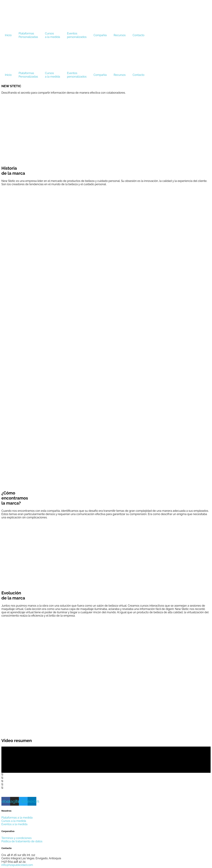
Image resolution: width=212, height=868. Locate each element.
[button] (106, 774)
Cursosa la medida (53, 35)
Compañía (100, 35)
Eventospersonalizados (77, 35)
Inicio (8, 35)
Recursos (120, 35)
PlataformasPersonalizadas (28, 35)
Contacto (138, 35)
